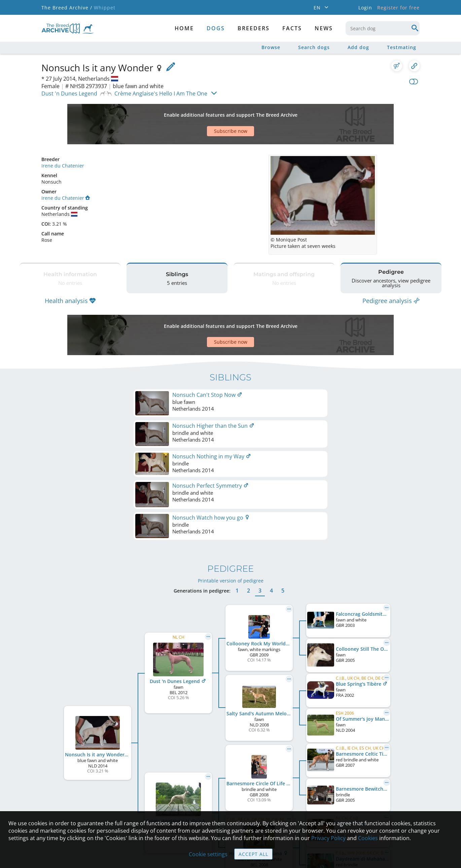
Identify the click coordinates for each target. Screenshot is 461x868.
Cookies (368, 838)
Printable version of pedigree (231, 449)
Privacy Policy (328, 838)
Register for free (398, 8)
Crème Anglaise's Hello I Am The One (161, 93)
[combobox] (383, 28)
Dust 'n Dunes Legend (69, 93)
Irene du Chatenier (63, 142)
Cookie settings (208, 854)
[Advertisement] (205, 112)
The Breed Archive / (67, 8)
